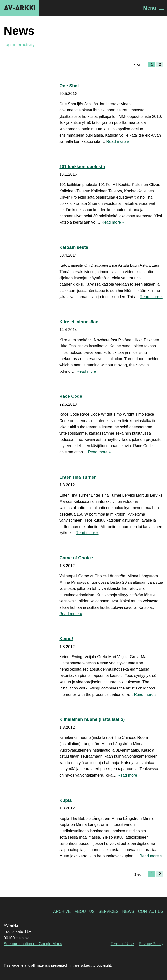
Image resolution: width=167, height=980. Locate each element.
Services (109, 911)
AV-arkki (20, 8)
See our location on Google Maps (33, 944)
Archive (62, 911)
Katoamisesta (74, 247)
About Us (85, 911)
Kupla (65, 800)
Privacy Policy (151, 944)
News (128, 911)
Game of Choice (76, 558)
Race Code (71, 396)
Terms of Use (122, 944)
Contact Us (151, 911)
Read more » (118, 141)
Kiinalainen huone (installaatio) (92, 719)
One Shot (69, 86)
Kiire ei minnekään (79, 322)
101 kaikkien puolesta (82, 167)
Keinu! (66, 639)
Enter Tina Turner (77, 477)
